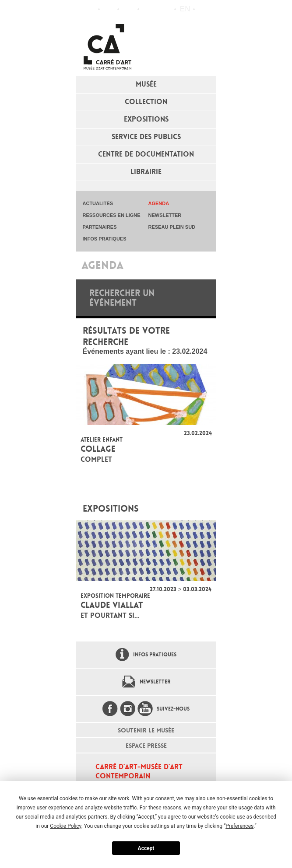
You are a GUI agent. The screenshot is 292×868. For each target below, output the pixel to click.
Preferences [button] (239, 826)
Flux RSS (148, 9)
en (185, 9)
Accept (146, 848)
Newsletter (155, 682)
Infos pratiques (128, 9)
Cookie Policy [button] (65, 826)
